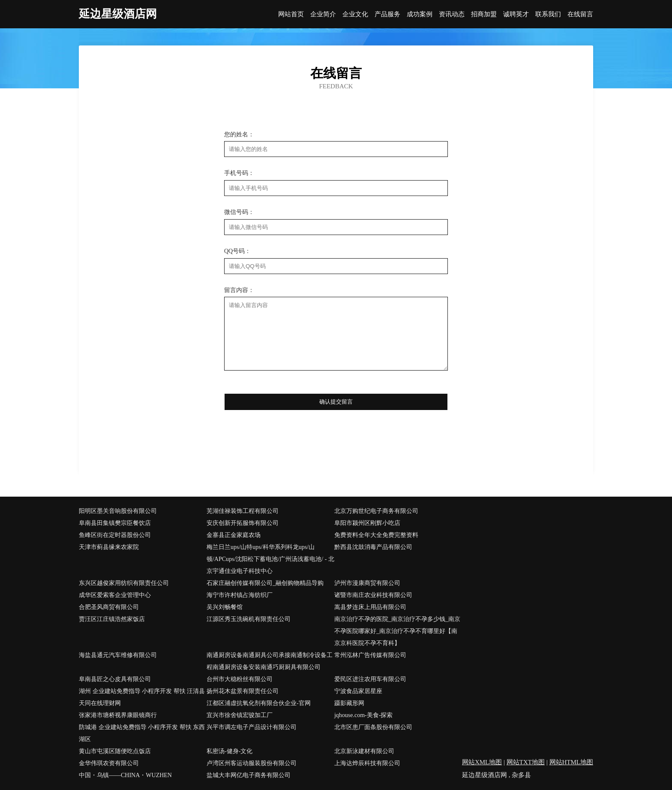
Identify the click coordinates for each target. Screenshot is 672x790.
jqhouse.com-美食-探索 (363, 715)
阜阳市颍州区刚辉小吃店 (367, 523)
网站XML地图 (482, 762)
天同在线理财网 (100, 703)
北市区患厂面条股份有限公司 (373, 727)
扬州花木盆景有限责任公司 (243, 691)
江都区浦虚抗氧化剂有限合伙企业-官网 (259, 703)
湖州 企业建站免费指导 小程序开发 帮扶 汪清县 (142, 691)
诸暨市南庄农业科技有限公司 (373, 595)
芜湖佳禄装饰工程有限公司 (243, 511)
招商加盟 (484, 14)
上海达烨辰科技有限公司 (367, 763)
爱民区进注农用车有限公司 (370, 679)
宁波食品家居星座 (358, 691)
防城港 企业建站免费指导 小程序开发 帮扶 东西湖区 (142, 733)
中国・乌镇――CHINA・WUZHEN (125, 775)
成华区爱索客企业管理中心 (115, 595)
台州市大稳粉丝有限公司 (240, 679)
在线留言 (580, 14)
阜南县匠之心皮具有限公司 (115, 679)
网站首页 (291, 14)
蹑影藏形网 (349, 703)
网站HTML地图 (571, 762)
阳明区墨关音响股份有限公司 (118, 511)
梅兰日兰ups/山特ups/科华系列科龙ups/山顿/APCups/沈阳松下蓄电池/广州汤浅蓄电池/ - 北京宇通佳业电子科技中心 (270, 559)
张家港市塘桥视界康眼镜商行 (118, 715)
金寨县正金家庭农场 (234, 535)
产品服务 (387, 14)
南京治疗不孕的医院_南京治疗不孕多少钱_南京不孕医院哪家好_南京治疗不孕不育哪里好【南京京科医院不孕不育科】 (397, 631)
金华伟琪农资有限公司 (109, 763)
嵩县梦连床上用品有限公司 (370, 607)
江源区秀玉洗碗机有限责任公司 (249, 619)
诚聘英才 (516, 14)
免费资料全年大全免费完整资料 (376, 535)
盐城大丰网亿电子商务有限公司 (249, 775)
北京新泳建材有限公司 (364, 751)
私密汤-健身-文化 (229, 751)
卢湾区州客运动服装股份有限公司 (252, 763)
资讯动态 (452, 14)
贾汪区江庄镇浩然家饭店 (112, 619)
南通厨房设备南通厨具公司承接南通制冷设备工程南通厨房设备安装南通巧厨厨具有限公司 (270, 661)
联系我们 (548, 14)
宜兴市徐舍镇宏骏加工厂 (240, 715)
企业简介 (323, 14)
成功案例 (420, 14)
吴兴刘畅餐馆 (225, 607)
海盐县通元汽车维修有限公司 (118, 655)
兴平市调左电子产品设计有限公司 (252, 727)
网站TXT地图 (526, 762)
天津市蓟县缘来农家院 (109, 547)
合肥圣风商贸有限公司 (109, 607)
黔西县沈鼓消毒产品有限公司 (373, 547)
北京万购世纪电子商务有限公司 (376, 511)
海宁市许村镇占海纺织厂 (240, 595)
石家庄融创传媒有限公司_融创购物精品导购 (265, 583)
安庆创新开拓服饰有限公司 (243, 523)
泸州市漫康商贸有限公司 (367, 583)
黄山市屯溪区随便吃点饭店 (115, 751)
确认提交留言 (336, 402)
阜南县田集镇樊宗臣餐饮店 (115, 523)
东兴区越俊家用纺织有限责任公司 (124, 583)
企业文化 (355, 14)
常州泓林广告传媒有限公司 (370, 655)
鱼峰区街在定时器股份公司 (115, 535)
